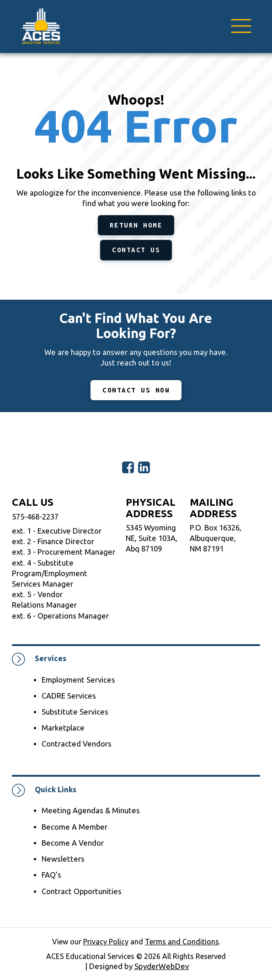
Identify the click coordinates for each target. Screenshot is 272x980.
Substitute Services (75, 712)
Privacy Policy (106, 942)
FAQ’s (51, 875)
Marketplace (63, 728)
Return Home (136, 225)
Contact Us (136, 250)
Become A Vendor (73, 843)
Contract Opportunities (82, 891)
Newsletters (63, 859)
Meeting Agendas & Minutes (91, 810)
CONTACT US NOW (136, 390)
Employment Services (78, 680)
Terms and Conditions (182, 942)
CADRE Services (69, 696)
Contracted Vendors (77, 744)
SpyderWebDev (162, 966)
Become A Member (75, 827)
